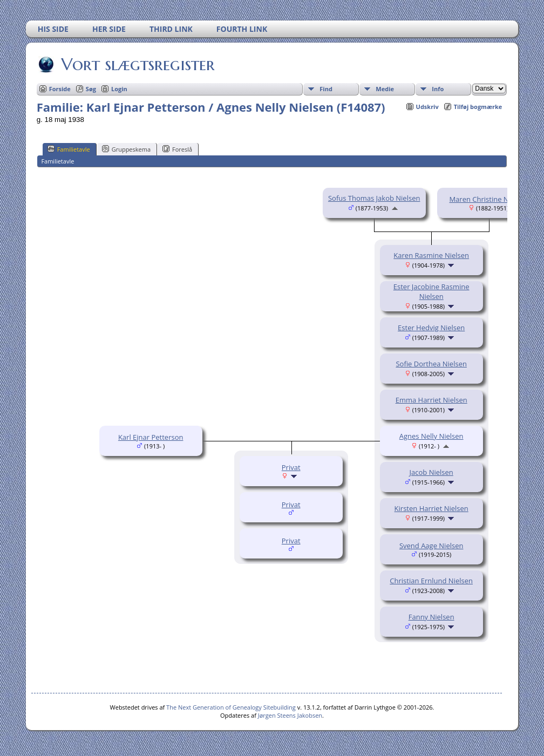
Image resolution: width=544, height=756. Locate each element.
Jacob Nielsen (431, 472)
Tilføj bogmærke (478, 107)
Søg (91, 89)
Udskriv (427, 107)
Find (326, 89)
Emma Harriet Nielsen (431, 400)
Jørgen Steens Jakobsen (290, 715)
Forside (60, 89)
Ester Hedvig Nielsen (431, 328)
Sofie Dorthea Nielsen (431, 364)
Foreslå (177, 149)
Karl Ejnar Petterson (151, 437)
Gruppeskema (126, 149)
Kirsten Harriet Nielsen (431, 508)
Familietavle (69, 149)
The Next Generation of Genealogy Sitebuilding (231, 707)
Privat (291, 467)
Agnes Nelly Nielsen (431, 436)
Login (119, 89)
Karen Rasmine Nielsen (431, 255)
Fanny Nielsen (431, 617)
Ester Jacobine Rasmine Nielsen (431, 291)
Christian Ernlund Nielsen (431, 581)
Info (438, 89)
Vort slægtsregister (137, 64)
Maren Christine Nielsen (488, 199)
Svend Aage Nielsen (431, 546)
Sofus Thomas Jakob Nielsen (374, 198)
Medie (385, 89)
